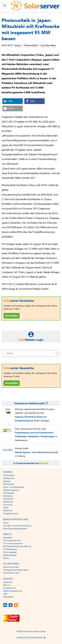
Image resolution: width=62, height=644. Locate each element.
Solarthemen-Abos (11, 567)
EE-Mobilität (9, 484)
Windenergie (9, 493)
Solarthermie (9, 478)
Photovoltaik (31, 45)
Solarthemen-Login (11, 573)
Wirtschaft (8, 511)
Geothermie (8, 502)
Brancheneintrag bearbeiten (15, 529)
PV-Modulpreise (10, 549)
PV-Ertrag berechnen (12, 540)
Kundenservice (9, 588)
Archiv (18, 45)
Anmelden (12, 316)
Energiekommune (11, 513)
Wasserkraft (8, 499)
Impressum (8, 582)
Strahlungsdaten (10, 552)
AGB (5, 594)
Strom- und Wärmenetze (14, 487)
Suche (6, 523)
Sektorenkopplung (11, 490)
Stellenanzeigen (10, 555)
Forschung (8, 505)
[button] (13, 101)
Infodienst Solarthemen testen (16, 570)
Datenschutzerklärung (13, 591)
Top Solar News (48, 45)
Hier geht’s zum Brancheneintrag (17, 526)
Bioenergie (8, 496)
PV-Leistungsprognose (13, 543)
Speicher (7, 481)
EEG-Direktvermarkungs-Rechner (17, 546)
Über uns (7, 585)
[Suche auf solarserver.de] (57, 353)
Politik (6, 508)
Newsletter (8, 538)
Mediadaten (8, 597)
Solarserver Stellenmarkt (31, 403)
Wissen (6, 558)
